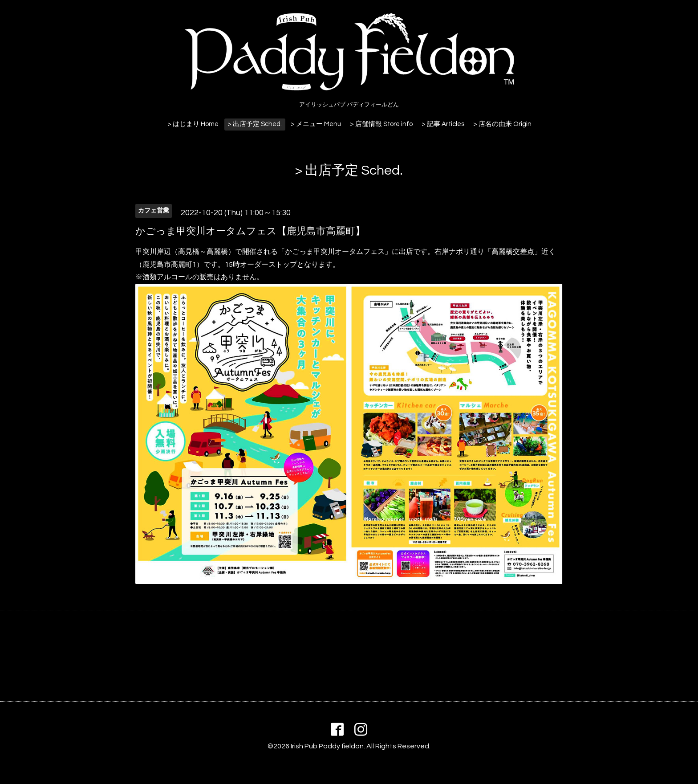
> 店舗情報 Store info (381, 124)
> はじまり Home (193, 124)
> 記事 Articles (443, 124)
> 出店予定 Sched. (255, 124)
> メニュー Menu (316, 124)
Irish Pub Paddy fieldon (327, 746)
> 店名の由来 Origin (502, 124)
